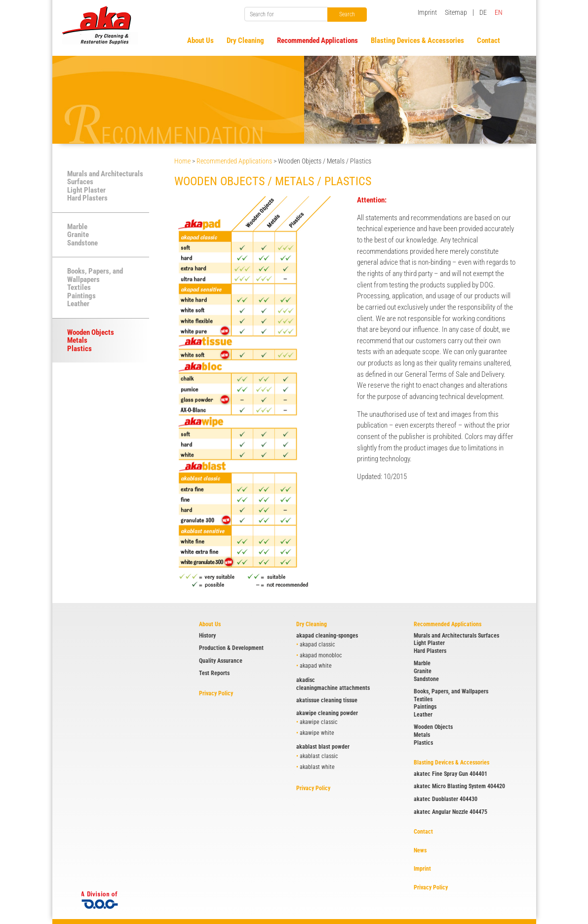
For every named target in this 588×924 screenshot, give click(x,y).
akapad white (316, 666)
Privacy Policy (216, 693)
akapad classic (317, 644)
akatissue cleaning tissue (327, 700)
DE (483, 12)
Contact (423, 832)
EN (499, 12)
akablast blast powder (323, 747)
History (207, 636)
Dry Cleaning (312, 624)
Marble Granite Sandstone (82, 235)
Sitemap (456, 12)
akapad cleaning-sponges (327, 636)
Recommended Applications (234, 161)
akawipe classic (319, 722)
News (420, 850)
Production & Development (231, 648)
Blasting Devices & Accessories (451, 763)
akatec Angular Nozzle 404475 (451, 812)
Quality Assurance (221, 661)
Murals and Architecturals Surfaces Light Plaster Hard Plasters (105, 186)
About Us (210, 624)
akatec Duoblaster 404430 (446, 799)
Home (182, 161)
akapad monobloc (321, 655)
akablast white (317, 767)
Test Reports (214, 673)
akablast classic (319, 756)
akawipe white (317, 733)
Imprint (427, 12)
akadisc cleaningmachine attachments (333, 684)
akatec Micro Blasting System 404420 (459, 786)
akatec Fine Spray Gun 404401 (451, 774)
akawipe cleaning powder (327, 713)
